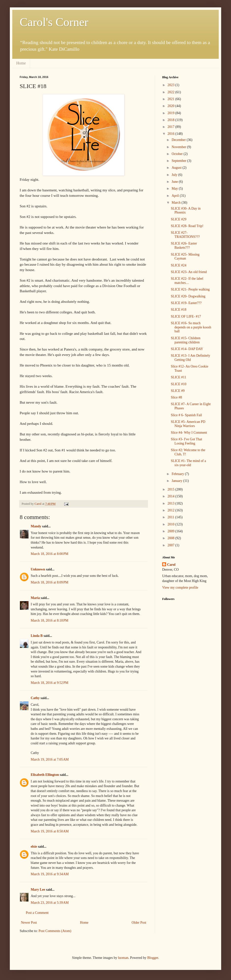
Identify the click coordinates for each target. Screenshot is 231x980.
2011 (171, 517)
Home (21, 63)
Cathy (35, 698)
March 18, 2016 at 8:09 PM (50, 582)
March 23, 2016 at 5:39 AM (50, 903)
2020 (172, 106)
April (176, 196)
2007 (172, 545)
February (178, 474)
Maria (35, 598)
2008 (172, 538)
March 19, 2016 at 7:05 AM (50, 759)
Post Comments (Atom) (55, 931)
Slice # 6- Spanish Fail (186, 415)
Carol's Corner (54, 22)
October (178, 154)
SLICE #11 (179, 377)
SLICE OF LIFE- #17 (186, 316)
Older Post (139, 923)
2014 (172, 496)
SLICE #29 (179, 219)
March (176, 203)
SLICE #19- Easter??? (186, 303)
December (179, 140)
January (177, 481)
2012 (172, 510)
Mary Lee (38, 890)
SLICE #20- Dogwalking (188, 296)
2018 (172, 120)
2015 (172, 489)
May (175, 189)
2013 (172, 503)
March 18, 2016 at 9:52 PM (50, 683)
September (179, 161)
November (179, 147)
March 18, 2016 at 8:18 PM (50, 620)
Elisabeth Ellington (45, 775)
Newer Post (29, 923)
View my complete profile (180, 588)
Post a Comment (37, 913)
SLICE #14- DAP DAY (187, 349)
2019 (172, 113)
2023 (172, 85)
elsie (34, 847)
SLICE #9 (178, 391)
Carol (171, 565)
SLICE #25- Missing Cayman (185, 257)
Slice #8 (176, 397)
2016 (172, 134)
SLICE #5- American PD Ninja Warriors (188, 424)
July (175, 175)
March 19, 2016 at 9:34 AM (50, 874)
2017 (172, 127)
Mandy (36, 526)
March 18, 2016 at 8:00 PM (50, 554)
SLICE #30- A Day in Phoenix (186, 211)
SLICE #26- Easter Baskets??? (184, 245)
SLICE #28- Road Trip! (187, 226)
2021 (172, 99)
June (175, 182)
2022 (172, 92)
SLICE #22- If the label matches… (187, 281)
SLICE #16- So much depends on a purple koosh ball (191, 327)
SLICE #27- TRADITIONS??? (185, 235)
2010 (172, 524)
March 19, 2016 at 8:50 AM (50, 831)
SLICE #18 (179, 310)
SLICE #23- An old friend (189, 272)
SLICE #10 (179, 384)
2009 (172, 531)
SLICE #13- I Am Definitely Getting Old (190, 358)
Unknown (38, 569)
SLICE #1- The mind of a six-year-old (188, 463)
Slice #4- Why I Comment (189, 433)
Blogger (153, 958)
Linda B (37, 636)
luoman (123, 958)
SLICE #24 (179, 265)
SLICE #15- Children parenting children (186, 340)
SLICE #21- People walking (190, 289)
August (177, 168)
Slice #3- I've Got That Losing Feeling (186, 441)
